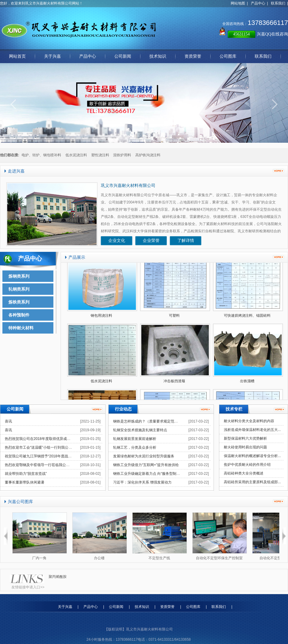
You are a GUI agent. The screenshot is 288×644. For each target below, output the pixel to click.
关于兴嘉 (65, 607)
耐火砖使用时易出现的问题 (245, 447)
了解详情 (186, 241)
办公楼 (99, 558)
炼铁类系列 (19, 302)
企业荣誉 (151, 241)
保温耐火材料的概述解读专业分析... (252, 456)
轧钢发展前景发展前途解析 (135, 439)
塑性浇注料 (100, 155)
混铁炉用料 (122, 155)
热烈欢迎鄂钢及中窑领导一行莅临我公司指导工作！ (46, 465)
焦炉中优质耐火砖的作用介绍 (247, 465)
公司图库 (193, 607)
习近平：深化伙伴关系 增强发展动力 (142, 482)
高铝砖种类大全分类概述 (244, 473)
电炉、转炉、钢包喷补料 (41, 155)
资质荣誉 (167, 607)
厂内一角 (39, 558)
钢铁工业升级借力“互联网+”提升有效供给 (146, 465)
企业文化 (117, 241)
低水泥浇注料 (76, 155)
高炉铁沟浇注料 (148, 155)
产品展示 (77, 257)
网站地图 (238, 3)
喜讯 (8, 421)
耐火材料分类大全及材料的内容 (249, 421)
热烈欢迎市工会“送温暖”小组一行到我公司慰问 (42, 447)
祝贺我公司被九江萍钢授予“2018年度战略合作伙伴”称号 (50, 456)
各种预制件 (19, 315)
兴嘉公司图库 (20, 502)
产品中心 (258, 3)
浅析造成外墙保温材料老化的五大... (252, 430)
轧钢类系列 (19, 289)
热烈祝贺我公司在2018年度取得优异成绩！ (39, 439)
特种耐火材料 (21, 328)
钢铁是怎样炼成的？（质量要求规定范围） (147, 421)
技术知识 (142, 607)
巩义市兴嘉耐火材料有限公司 (128, 186)
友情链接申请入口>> (28, 587)
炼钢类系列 (19, 276)
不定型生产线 (159, 558)
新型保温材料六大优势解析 (245, 438)
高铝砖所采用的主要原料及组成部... (252, 482)
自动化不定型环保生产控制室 (219, 558)
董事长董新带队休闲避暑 (25, 482)
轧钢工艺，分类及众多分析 (135, 447)
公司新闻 (116, 607)
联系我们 (278, 3)
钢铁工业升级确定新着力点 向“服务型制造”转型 (151, 474)
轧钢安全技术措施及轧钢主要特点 (140, 430)
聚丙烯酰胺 (58, 577)
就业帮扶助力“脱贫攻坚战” (26, 474)
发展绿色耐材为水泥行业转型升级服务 (144, 456)
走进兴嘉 (16, 171)
